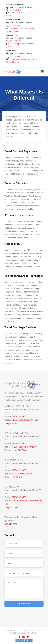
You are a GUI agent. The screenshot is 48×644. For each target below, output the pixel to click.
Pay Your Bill (24, 640)
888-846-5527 (11, 524)
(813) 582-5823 (16, 10)
